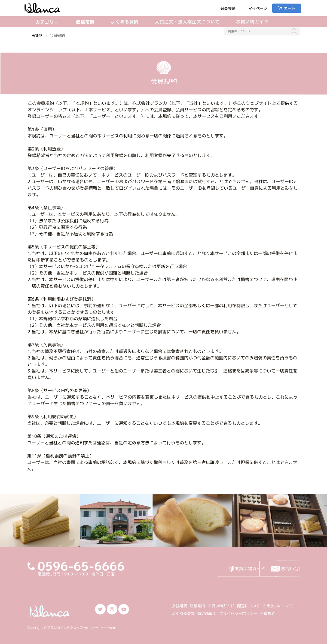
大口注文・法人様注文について (187, 22)
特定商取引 (207, 613)
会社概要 (179, 606)
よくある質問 (125, 22)
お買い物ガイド (252, 22)
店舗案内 (197, 606)
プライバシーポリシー (238, 613)
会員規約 (268, 614)
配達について (249, 606)
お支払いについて (278, 606)
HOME (37, 36)
